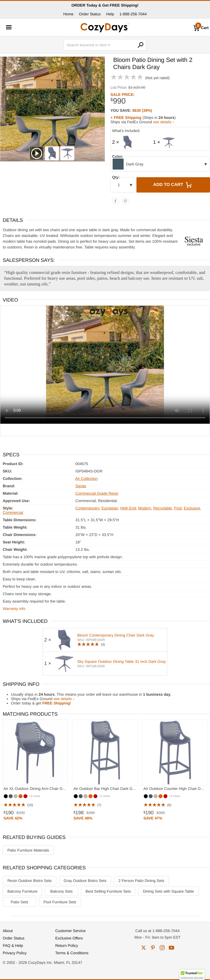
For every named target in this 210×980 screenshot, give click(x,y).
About (8, 931)
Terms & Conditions (72, 953)
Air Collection (86, 478)
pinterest (153, 948)
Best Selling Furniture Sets (108, 891)
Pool (178, 508)
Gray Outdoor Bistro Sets (85, 881)
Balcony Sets (62, 891)
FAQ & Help (13, 945)
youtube (171, 948)
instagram (162, 948)
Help (110, 14)
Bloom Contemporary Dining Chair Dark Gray (116, 635)
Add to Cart (173, 185)
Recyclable (162, 508)
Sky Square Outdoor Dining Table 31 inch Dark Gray (121, 661)
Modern (145, 508)
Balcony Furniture (22, 891)
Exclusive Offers (69, 938)
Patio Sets (19, 902)
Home (68, 14)
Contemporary (87, 508)
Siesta (81, 486)
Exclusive (192, 508)
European (110, 508)
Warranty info (14, 609)
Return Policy (67, 945)
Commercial (13, 512)
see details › (163, 122)
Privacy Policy (15, 953)
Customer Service (70, 931)
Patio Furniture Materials (28, 850)
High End (128, 508)
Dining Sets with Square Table (168, 891)
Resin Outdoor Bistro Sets (30, 881)
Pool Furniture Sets (60, 902)
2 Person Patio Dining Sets (141, 881)
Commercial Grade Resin (97, 493)
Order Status (90, 14)
